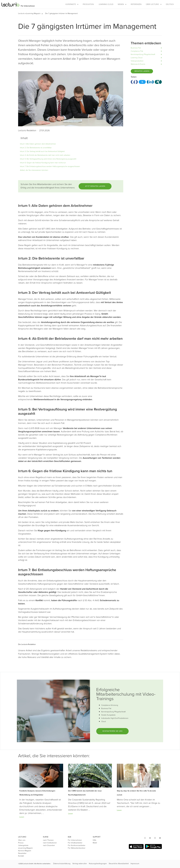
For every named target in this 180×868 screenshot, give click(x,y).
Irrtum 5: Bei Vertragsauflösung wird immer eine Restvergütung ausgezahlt (48, 159)
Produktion (88, 4)
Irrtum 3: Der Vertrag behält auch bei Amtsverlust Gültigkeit (42, 151)
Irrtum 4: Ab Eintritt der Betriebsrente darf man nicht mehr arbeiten (45, 155)
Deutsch (170, 4)
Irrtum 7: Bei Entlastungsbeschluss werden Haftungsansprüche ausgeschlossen (50, 166)
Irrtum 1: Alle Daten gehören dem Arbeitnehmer (38, 144)
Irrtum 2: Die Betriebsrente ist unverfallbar (36, 148)
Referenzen (136, 4)
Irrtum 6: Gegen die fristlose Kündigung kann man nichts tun (43, 163)
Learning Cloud (106, 4)
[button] (43, 14)
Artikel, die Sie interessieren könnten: (34, 170)
